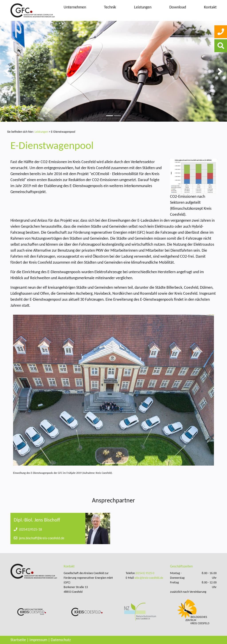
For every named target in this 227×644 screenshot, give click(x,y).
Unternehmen (75, 7)
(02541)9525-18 (28, 529)
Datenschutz (61, 640)
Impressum (38, 640)
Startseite (18, 640)
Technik (110, 7)
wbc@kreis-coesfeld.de (149, 578)
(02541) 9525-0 (145, 573)
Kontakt (210, 7)
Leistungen (143, 7)
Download (178, 7)
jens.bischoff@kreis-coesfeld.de (39, 538)
